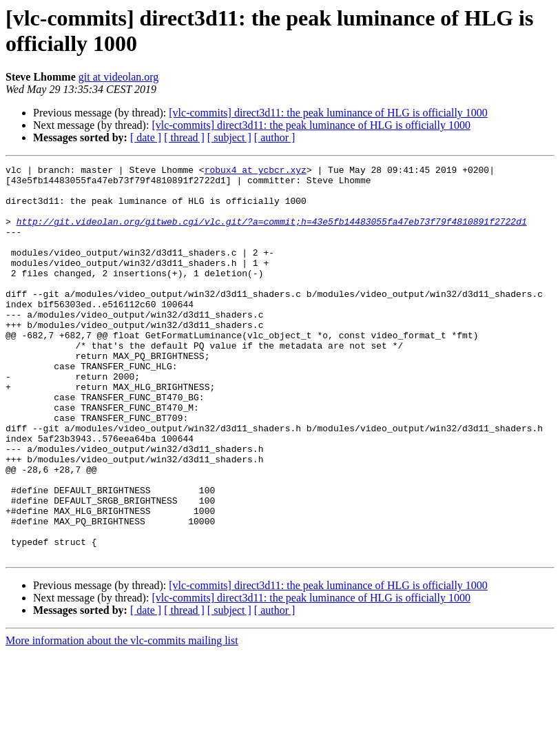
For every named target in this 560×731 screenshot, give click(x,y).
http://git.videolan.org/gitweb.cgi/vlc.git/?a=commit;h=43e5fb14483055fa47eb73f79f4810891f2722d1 (272, 234)
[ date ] (146, 137)
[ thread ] (184, 137)
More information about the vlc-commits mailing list (122, 719)
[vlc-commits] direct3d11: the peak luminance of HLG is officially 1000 (328, 113)
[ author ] (275, 137)
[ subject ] (229, 137)
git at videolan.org (119, 77)
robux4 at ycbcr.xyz (256, 172)
